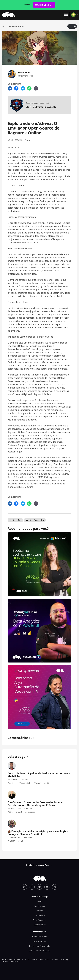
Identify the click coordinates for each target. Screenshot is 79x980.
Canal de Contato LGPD (40, 951)
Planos (39, 901)
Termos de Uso (40, 941)
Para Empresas (39, 920)
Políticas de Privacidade (39, 946)
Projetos (39, 911)
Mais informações (39, 865)
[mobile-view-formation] (39, 105)
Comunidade (39, 915)
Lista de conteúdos (13, 26)
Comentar (39, 520)
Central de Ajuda (40, 937)
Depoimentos (40, 925)
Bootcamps (39, 906)
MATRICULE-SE (44, 5)
